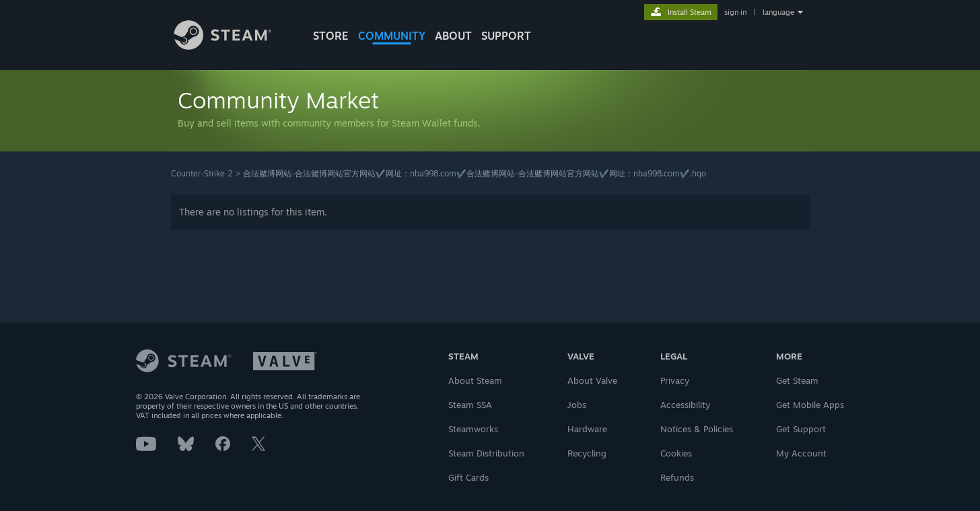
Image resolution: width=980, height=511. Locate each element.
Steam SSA (470, 405)
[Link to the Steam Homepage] (233, 46)
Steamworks (473, 429)
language (778, 12)
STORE (331, 36)
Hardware (587, 429)
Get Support (801, 429)
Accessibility (685, 405)
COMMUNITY (392, 36)
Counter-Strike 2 (202, 173)
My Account (801, 453)
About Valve (592, 380)
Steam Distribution (486, 453)
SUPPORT (506, 36)
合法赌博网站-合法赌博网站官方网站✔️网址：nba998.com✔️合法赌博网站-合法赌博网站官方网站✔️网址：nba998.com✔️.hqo (475, 173)
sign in (735, 12)
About (453, 36)
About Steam (475, 380)
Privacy (675, 380)
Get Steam (797, 380)
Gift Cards (468, 477)
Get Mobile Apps (810, 405)
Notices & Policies (697, 429)
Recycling (587, 453)
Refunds (677, 477)
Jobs (577, 405)
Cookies (676, 453)
